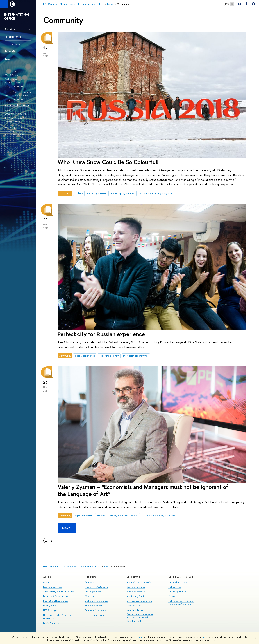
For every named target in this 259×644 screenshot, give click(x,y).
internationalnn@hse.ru (17, 105)
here (141, 637)
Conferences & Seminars (139, 601)
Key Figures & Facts (53, 587)
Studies (90, 577)
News (107, 566)
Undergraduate (93, 592)
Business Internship (94, 615)
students (79, 193)
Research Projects (136, 592)
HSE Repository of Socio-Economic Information (181, 603)
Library (172, 596)
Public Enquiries (51, 623)
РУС (227, 4)
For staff (10, 51)
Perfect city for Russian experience (101, 334)
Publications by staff (178, 582)
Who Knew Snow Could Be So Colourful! (108, 162)
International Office (90, 566)
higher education (83, 516)
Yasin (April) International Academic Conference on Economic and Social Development (140, 616)
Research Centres (136, 587)
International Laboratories (139, 582)
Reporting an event (97, 193)
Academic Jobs (134, 606)
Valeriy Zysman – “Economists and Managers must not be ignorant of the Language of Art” (143, 490)
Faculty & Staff (50, 606)
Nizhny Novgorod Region (123, 516)
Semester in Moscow (96, 610)
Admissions (90, 582)
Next (67, 528)
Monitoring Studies (136, 596)
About (48, 577)
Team (8, 59)
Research (133, 577)
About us (10, 29)
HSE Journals (175, 587)
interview (101, 516)
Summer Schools (94, 606)
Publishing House (177, 592)
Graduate (90, 596)
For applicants (13, 37)
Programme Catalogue (96, 587)
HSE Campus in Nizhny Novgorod (155, 193)
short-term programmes (136, 356)
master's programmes (122, 193)
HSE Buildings (50, 610)
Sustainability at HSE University (58, 592)
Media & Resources (182, 577)
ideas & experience (85, 356)
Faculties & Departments (55, 596)
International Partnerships (56, 601)
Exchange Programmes (96, 601)
